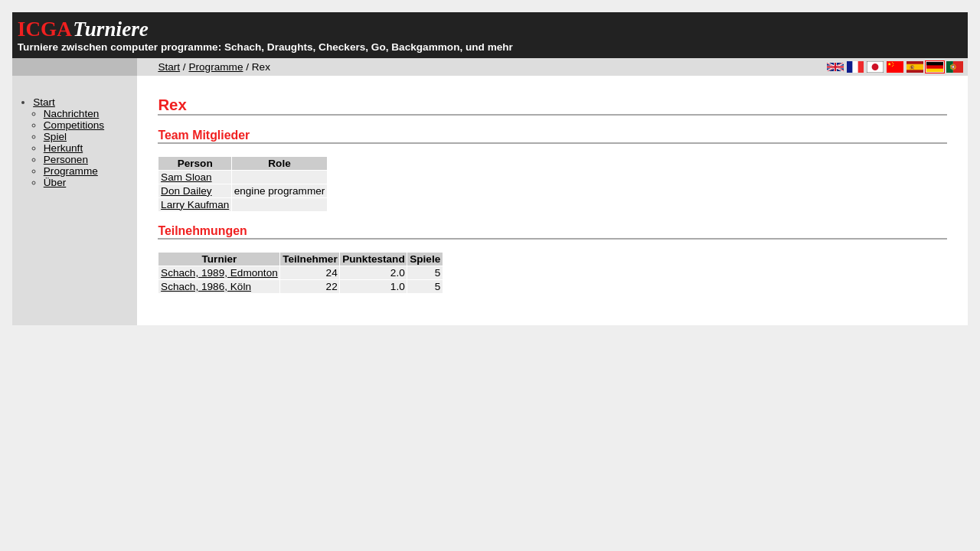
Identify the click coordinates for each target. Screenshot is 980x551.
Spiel (55, 137)
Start (169, 67)
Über (55, 183)
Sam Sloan (186, 177)
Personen (66, 160)
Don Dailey (186, 191)
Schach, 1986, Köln (206, 287)
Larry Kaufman (195, 205)
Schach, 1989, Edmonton (219, 273)
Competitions (74, 125)
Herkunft (63, 148)
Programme (216, 67)
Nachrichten (72, 114)
